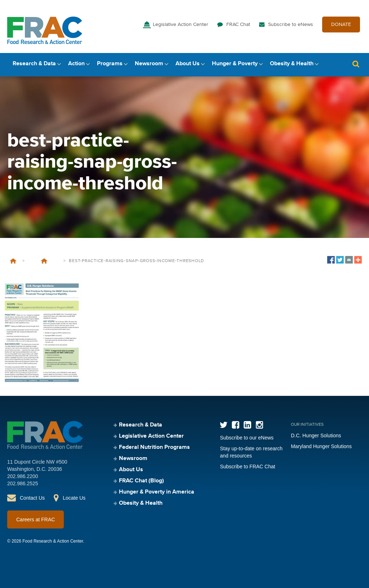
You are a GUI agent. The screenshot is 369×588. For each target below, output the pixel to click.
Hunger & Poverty (235, 64)
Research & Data (34, 64)
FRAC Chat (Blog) (141, 481)
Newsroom (149, 64)
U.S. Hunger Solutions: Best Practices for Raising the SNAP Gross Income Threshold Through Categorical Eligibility (44, 261)
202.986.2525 (23, 483)
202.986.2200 (23, 476)
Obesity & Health (292, 64)
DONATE (341, 25)
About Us (188, 64)
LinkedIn (247, 425)
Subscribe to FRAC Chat (247, 467)
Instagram (259, 425)
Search (356, 64)
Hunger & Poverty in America (157, 492)
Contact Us (32, 498)
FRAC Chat (238, 25)
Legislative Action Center (181, 25)
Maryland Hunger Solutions (321, 446)
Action (76, 64)
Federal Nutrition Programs (154, 447)
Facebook (235, 425)
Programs (110, 64)
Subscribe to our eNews (247, 438)
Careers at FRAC (35, 520)
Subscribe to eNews (291, 25)
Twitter (224, 425)
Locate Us (74, 498)
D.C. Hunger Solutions (316, 436)
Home (13, 261)
